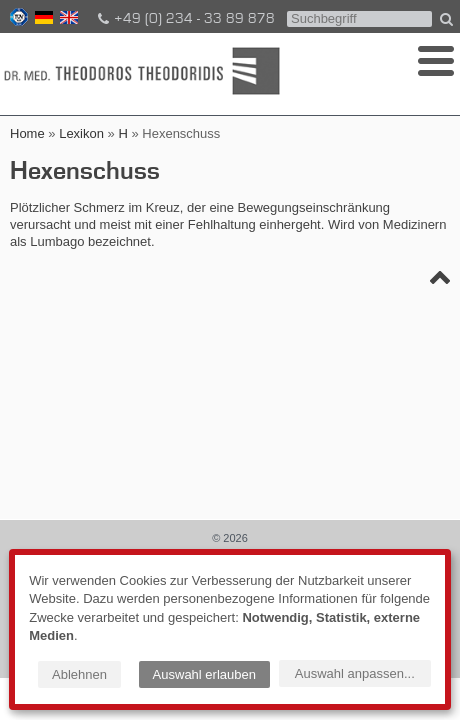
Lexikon (81, 133)
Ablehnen (79, 674)
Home (27, 133)
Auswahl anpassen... (355, 673)
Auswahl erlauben (204, 674)
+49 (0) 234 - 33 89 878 (185, 19)
